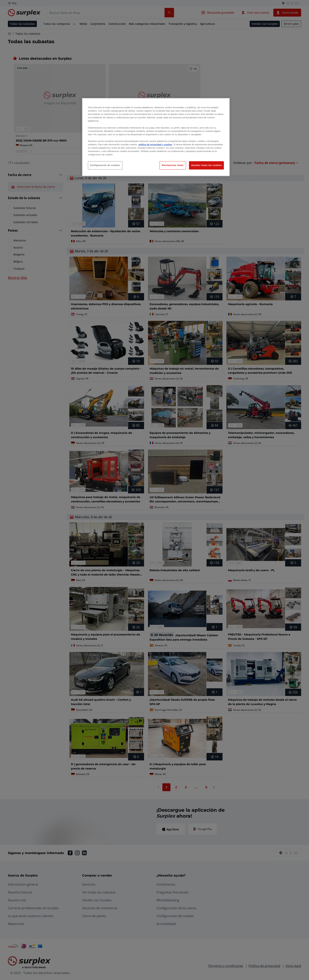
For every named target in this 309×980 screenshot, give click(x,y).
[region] (156, 137)
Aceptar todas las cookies (206, 165)
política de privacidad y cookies (155, 144)
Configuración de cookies (105, 165)
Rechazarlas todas (173, 165)
